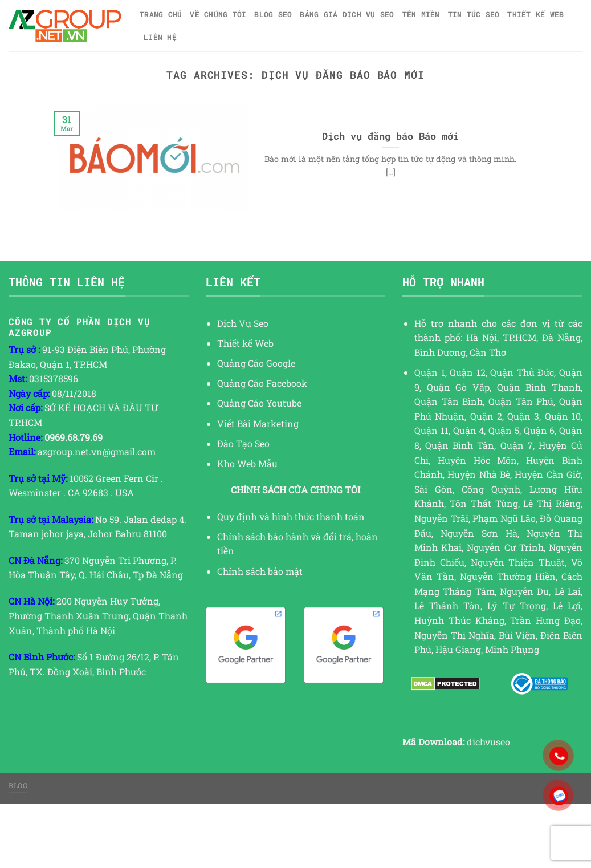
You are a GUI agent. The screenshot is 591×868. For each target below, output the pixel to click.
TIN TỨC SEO (474, 14)
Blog (18, 785)
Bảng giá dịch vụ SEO (347, 14)
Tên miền (421, 14)
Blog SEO (273, 14)
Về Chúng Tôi (218, 14)
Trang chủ (161, 14)
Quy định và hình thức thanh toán (291, 516)
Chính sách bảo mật (260, 571)
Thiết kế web (535, 14)
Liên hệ (160, 37)
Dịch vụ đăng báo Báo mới (390, 136)
